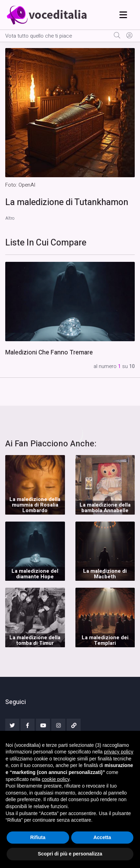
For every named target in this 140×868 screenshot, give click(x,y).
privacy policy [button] (119, 752)
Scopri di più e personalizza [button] (70, 854)
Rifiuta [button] (38, 837)
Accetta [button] (102, 837)
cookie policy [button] (56, 779)
